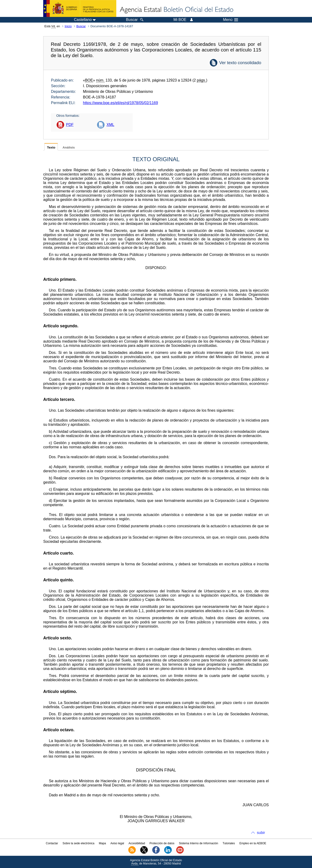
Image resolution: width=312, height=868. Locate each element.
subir (261, 833)
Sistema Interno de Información (199, 843)
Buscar (81, 26)
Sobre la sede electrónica (78, 843)
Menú (230, 20)
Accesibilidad (137, 843)
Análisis (69, 147)
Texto (51, 147)
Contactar (52, 843)
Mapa (102, 843)
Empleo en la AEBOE (253, 843)
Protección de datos (162, 843)
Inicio (68, 26)
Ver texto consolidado (240, 63)
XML (110, 125)
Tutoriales (229, 843)
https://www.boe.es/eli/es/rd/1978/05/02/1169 (120, 103)
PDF (70, 125)
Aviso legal (117, 843)
